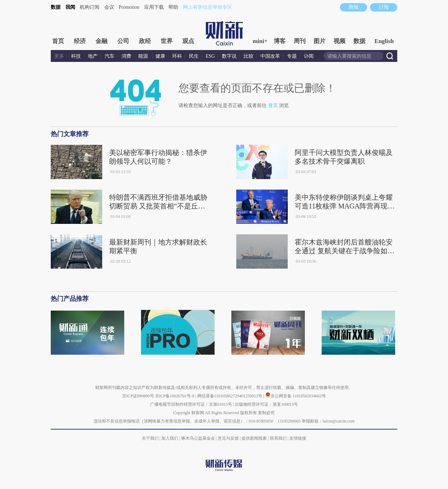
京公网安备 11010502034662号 (296, 396)
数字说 (229, 56)
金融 (101, 41)
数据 (56, 7)
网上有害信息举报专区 (208, 7)
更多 (59, 56)
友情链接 (298, 438)
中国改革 (270, 56)
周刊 (300, 41)
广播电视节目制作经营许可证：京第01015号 (191, 404)
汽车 (110, 56)
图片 (320, 41)
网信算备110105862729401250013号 (230, 396)
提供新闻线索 (254, 438)
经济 (80, 41)
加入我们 (170, 438)
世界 (167, 41)
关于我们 (150, 438)
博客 (280, 41)
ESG (210, 56)
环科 (177, 56)
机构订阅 (90, 7)
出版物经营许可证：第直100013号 (266, 404)
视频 (339, 41)
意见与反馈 (228, 438)
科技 (76, 56)
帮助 (173, 7)
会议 (109, 7)
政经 (145, 41)
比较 (248, 56)
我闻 (70, 7)
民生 (194, 56)
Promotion (129, 7)
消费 (126, 56)
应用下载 (154, 7)
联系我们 (278, 438)
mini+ (260, 41)
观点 (188, 41)
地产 (93, 56)
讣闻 (309, 56)
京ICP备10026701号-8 (175, 396)
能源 (144, 56)
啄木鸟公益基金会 (199, 438)
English (384, 41)
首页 (58, 41)
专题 (292, 56)
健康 (160, 56)
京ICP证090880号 (138, 396)
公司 (123, 41)
